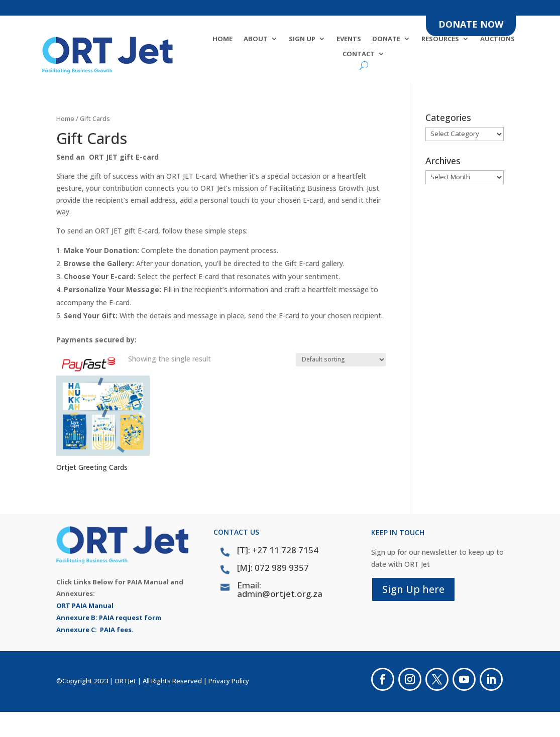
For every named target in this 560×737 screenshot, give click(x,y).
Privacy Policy (229, 681)
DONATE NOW (471, 24)
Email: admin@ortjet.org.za (280, 589)
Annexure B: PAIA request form (109, 618)
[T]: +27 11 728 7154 (278, 550)
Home (222, 39)
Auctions (497, 39)
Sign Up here (413, 589)
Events (349, 39)
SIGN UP (302, 39)
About (256, 39)
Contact (359, 54)
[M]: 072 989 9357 (273, 568)
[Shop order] (341, 360)
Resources (440, 39)
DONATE (386, 39)
